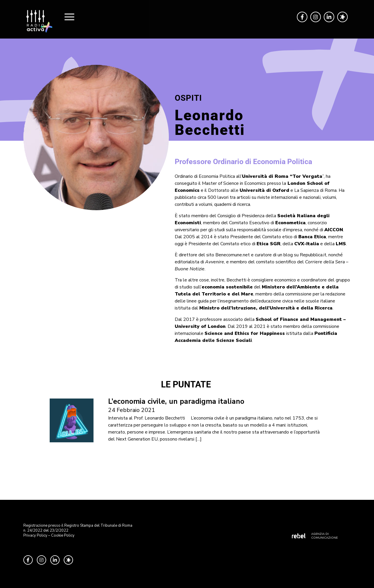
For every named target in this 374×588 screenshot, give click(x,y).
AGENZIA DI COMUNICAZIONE (324, 536)
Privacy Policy (35, 535)
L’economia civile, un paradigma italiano (176, 401)
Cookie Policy (63, 535)
